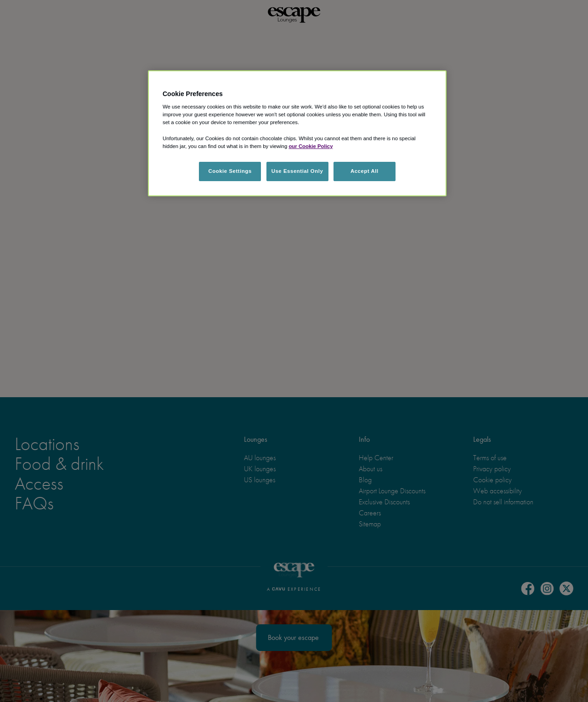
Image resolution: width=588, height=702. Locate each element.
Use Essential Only (297, 171)
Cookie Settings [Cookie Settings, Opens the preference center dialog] (230, 171)
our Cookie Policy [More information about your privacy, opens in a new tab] (311, 146)
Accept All (365, 171)
